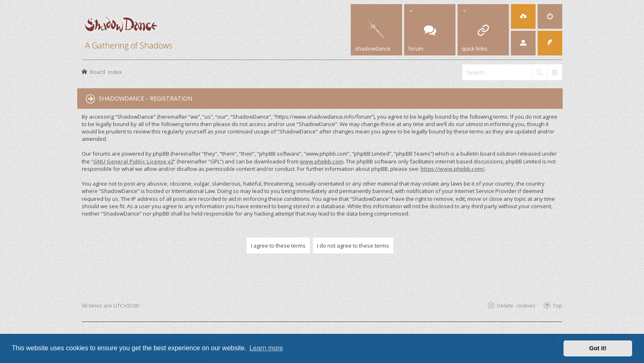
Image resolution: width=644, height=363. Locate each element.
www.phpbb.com (322, 161)
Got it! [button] (598, 348)
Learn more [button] (266, 348)
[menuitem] (550, 16)
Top (558, 305)
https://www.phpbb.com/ (453, 169)
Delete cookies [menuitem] (516, 305)
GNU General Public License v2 (133, 161)
